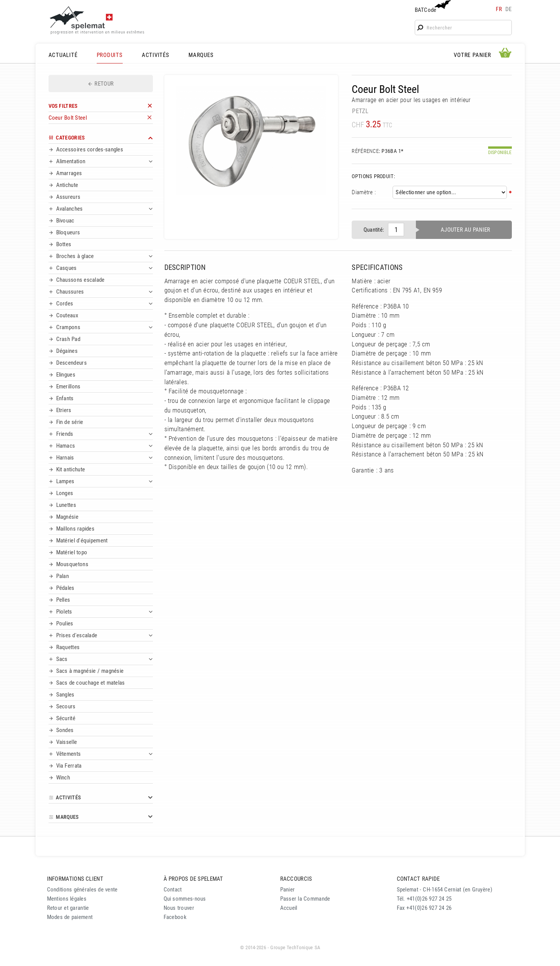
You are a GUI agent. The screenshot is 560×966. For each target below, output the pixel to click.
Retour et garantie (68, 908)
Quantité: (374, 230)
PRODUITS (110, 55)
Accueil (289, 908)
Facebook (175, 917)
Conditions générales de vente (82, 890)
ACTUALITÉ (63, 55)
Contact (173, 890)
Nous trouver (179, 908)
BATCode (432, 7)
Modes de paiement (70, 917)
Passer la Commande (305, 899)
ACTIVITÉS (156, 55)
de (509, 9)
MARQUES (201, 55)
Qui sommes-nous (185, 899)
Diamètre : (364, 192)
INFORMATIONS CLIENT (75, 879)
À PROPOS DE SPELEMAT (193, 879)
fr (499, 9)
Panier (288, 890)
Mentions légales (67, 899)
